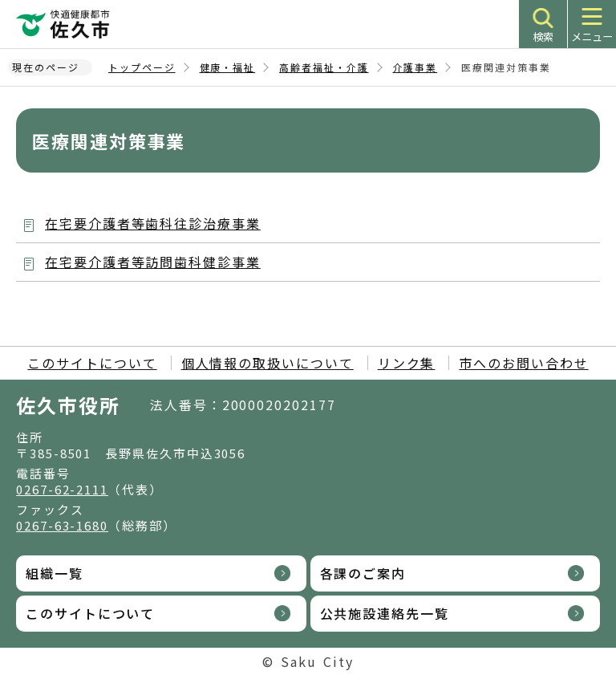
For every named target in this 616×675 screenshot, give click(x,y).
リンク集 (407, 363)
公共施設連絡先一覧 (385, 613)
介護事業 (415, 67)
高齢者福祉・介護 (324, 67)
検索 (543, 37)
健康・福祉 (228, 67)
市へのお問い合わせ (523, 363)
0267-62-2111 (62, 489)
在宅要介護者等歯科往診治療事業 (153, 223)
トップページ (142, 67)
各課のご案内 (363, 573)
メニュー (592, 37)
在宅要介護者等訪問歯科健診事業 (153, 262)
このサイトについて (92, 363)
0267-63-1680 (62, 525)
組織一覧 (55, 573)
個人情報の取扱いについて (267, 363)
